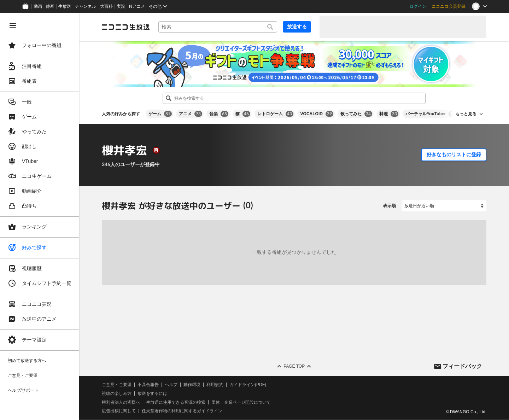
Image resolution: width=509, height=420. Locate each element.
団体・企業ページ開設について (241, 402)
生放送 (65, 6)
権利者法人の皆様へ (121, 402)
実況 (121, 6)
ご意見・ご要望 (117, 385)
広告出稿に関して (119, 411)
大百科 (106, 6)
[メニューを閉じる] (13, 25)
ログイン (418, 6)
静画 (50, 6)
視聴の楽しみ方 (117, 393)
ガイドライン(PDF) (248, 385)
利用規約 (215, 385)
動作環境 (192, 385)
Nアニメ (137, 6)
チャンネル (86, 6)
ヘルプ (171, 385)
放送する (297, 27)
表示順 (390, 206)
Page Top (294, 366)
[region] (40, 216)
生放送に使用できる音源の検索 (176, 402)
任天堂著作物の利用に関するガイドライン (182, 411)
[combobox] (218, 27)
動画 (38, 6)
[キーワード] (218, 27)
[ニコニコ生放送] (126, 27)
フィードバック (462, 366)
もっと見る (466, 114)
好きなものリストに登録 (454, 154)
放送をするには (152, 393)
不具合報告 (148, 385)
